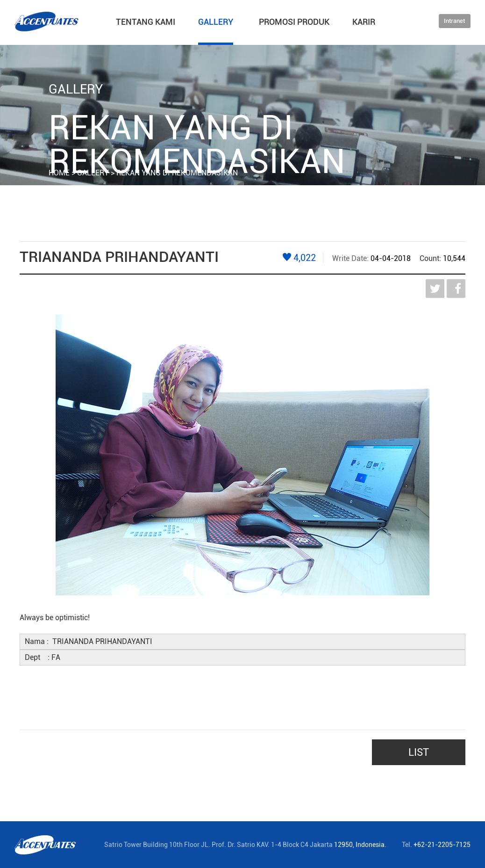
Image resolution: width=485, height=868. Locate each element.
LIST (419, 752)
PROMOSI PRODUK (294, 22)
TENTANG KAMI (146, 22)
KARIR (364, 22)
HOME (59, 173)
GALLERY (216, 22)
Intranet (454, 21)
